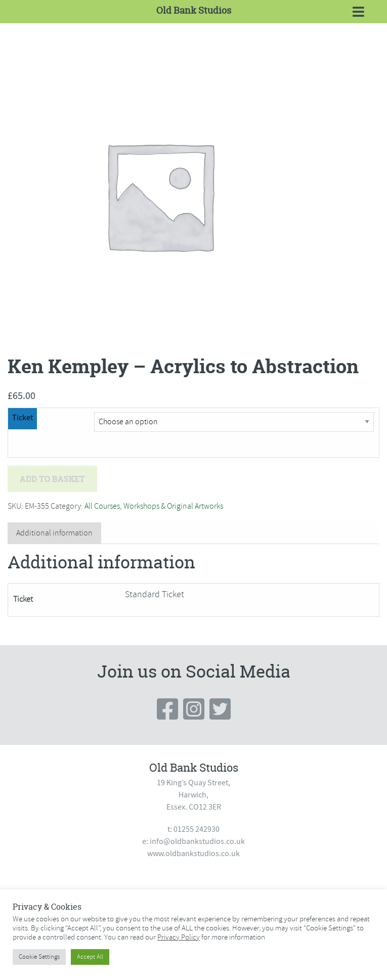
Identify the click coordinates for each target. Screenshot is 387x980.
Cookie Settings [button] (39, 957)
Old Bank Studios (194, 10)
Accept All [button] (90, 957)
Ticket (23, 418)
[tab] (54, 533)
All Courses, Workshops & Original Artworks (154, 506)
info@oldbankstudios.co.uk (197, 841)
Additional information (54, 533)
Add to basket (52, 479)
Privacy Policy (179, 937)
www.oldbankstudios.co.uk (193, 854)
